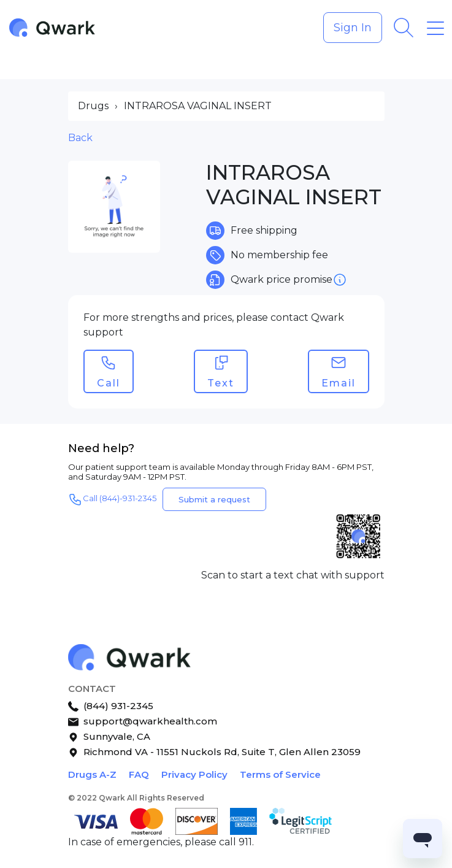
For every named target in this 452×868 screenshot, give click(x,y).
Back (80, 138)
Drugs (93, 106)
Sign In (353, 28)
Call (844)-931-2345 (112, 499)
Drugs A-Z (92, 774)
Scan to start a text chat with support (293, 575)
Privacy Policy (194, 774)
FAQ (139, 774)
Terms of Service (280, 774)
